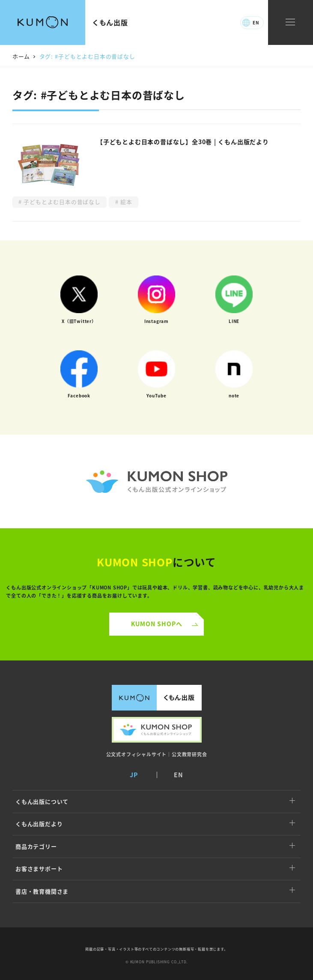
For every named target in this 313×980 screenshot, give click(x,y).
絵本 (125, 202)
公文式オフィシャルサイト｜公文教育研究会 (157, 754)
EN (256, 22)
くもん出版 (110, 22)
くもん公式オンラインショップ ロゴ (156, 481)
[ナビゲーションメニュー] (290, 22)
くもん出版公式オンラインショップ (157, 730)
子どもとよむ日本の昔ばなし (61, 202)
